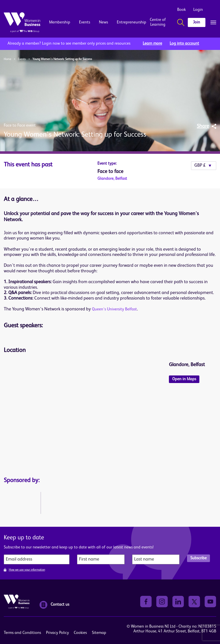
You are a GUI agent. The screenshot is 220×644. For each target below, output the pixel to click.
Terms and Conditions (22, 633)
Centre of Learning (158, 22)
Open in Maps (184, 379)
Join (197, 22)
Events (85, 22)
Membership (60, 22)
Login (198, 10)
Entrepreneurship (127, 22)
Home (8, 59)
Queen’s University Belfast (114, 309)
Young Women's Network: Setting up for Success (62, 59)
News (103, 22)
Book (181, 10)
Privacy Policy (58, 633)
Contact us (54, 605)
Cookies (80, 633)
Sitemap (99, 633)
